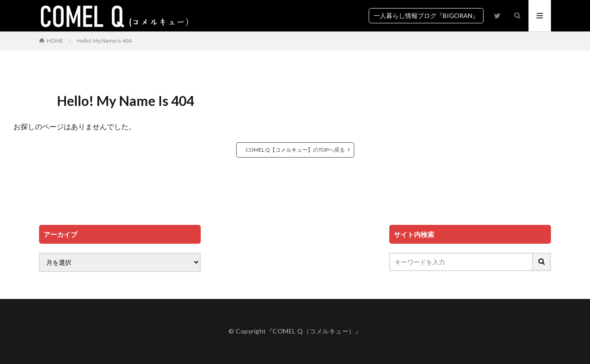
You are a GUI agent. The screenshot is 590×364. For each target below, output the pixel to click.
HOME (55, 41)
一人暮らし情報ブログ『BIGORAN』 (426, 15)
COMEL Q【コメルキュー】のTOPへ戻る (295, 150)
